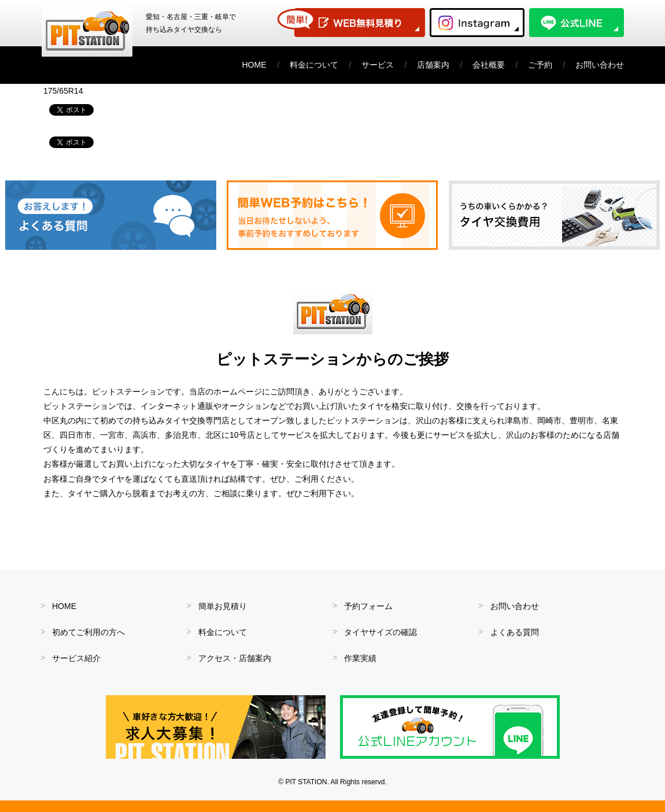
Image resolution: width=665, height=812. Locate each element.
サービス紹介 (76, 658)
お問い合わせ (600, 65)
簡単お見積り (223, 606)
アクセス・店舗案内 (235, 658)
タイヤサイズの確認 (380, 632)
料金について (314, 65)
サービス (378, 65)
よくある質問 (515, 632)
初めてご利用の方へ (88, 632)
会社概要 (489, 65)
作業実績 (360, 658)
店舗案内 (433, 65)
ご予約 (540, 65)
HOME (254, 65)
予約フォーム (368, 606)
